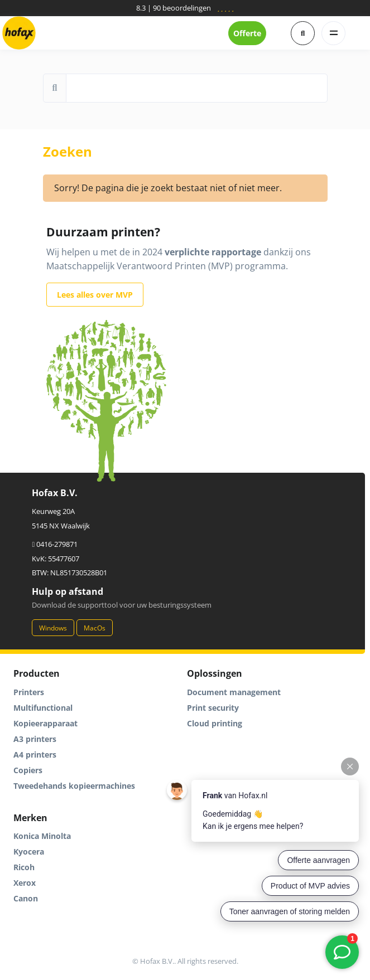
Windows (53, 628)
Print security (213, 708)
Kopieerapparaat (45, 723)
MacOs (95, 628)
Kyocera (29, 852)
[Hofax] (19, 33)
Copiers (28, 770)
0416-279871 (55, 544)
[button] (303, 33)
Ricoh (24, 867)
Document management (234, 692)
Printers (29, 692)
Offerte (247, 33)
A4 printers (35, 755)
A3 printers (35, 739)
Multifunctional (43, 708)
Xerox (25, 883)
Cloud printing (215, 723)
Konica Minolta (42, 836)
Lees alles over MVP (95, 295)
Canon (26, 898)
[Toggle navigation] (333, 33)
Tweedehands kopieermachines (74, 786)
